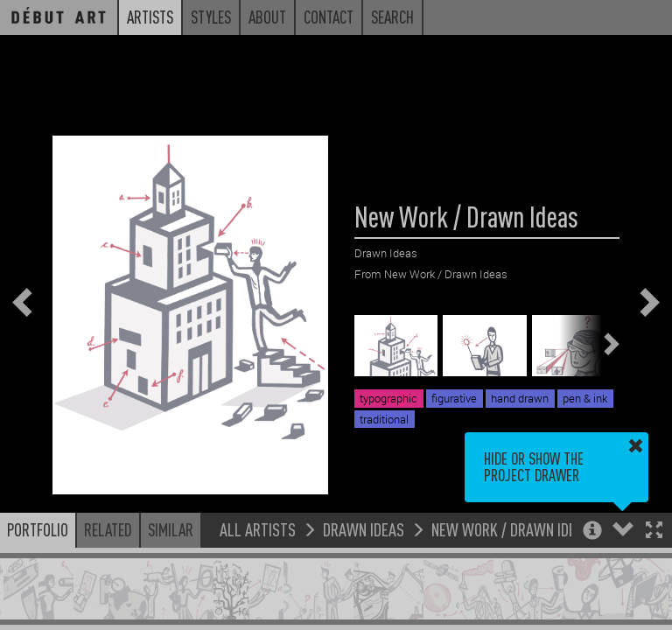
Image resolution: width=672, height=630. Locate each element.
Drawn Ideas (364, 529)
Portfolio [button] (38, 529)
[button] (654, 532)
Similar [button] (171, 529)
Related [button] (108, 529)
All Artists (258, 529)
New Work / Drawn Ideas (511, 529)
